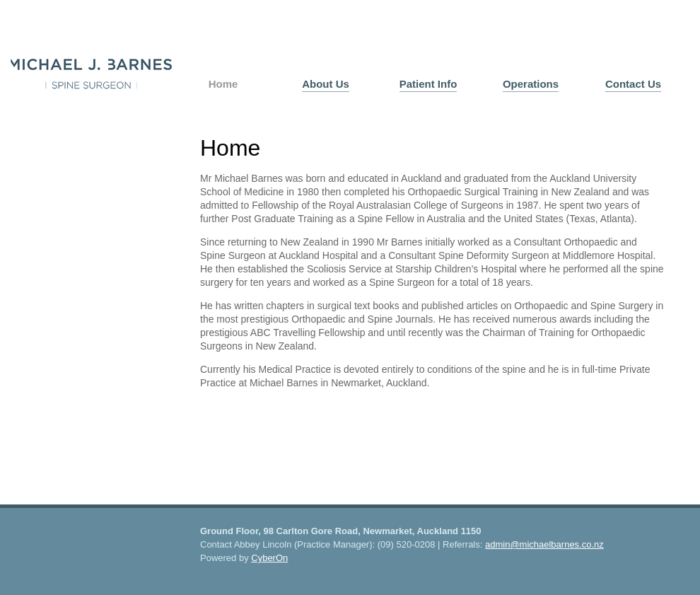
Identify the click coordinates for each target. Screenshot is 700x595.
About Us (326, 84)
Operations (531, 84)
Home (223, 84)
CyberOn (269, 558)
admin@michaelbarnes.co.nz (544, 544)
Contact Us (633, 84)
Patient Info (428, 84)
